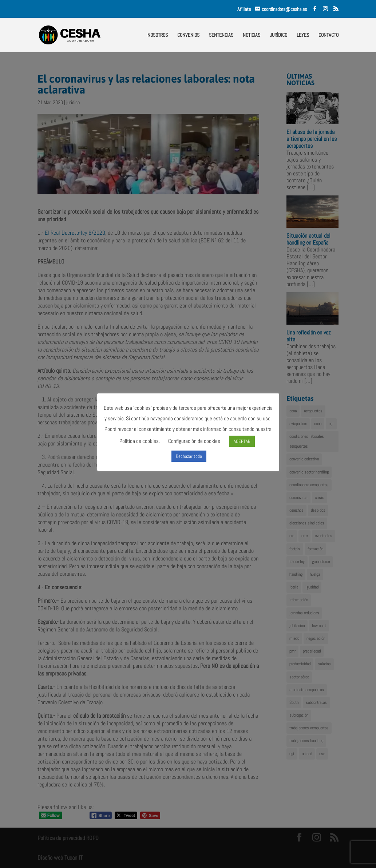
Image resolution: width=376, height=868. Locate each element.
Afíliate (246, 9)
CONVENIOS (188, 35)
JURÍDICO (278, 35)
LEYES (303, 35)
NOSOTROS (158, 35)
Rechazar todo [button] (189, 456)
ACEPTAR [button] (242, 441)
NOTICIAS (252, 35)
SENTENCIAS (221, 35)
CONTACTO (328, 35)
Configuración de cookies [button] (194, 441)
